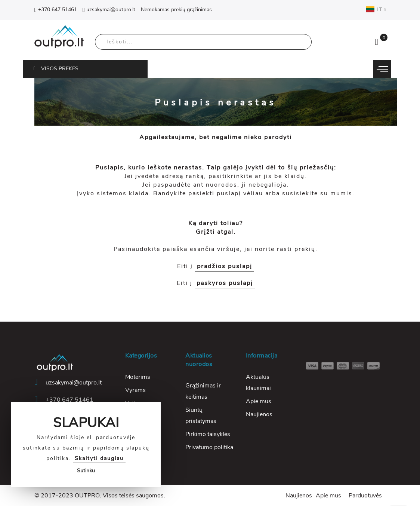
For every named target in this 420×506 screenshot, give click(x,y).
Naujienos (259, 414)
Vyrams (135, 390)
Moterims (138, 377)
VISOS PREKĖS (56, 69)
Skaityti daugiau (99, 458)
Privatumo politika (209, 447)
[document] (86, 445)
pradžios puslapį (225, 266)
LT (376, 9)
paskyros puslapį (225, 283)
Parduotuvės (365, 496)
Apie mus (259, 401)
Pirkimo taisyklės (208, 434)
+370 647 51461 (56, 10)
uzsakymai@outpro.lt (109, 10)
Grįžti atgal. (216, 232)
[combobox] (203, 42)
